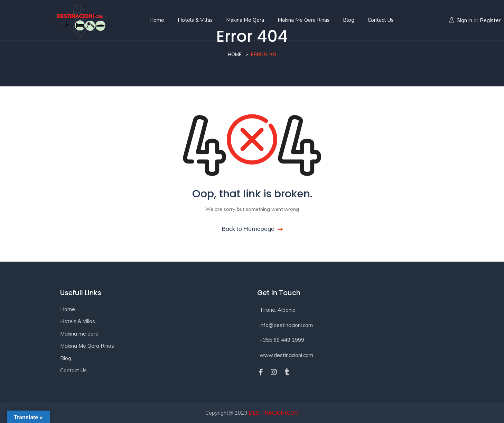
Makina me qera (245, 20)
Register (490, 20)
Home (157, 20)
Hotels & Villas (195, 20)
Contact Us (73, 370)
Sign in (464, 20)
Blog (349, 20)
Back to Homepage (252, 229)
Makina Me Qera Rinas (304, 20)
